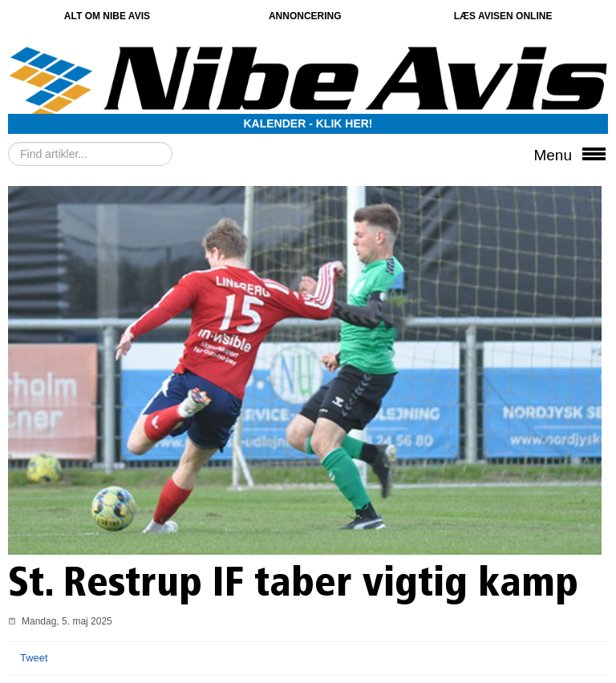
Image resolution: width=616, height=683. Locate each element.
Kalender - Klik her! (308, 123)
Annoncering (305, 16)
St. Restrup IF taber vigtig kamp (304, 586)
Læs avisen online (503, 16)
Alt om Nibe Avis (107, 16)
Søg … (8, 142)
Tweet (34, 658)
